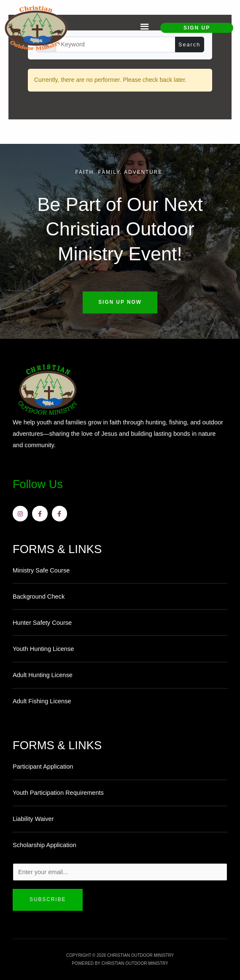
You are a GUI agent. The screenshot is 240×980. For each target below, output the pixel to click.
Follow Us (38, 484)
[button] (144, 28)
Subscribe (48, 899)
